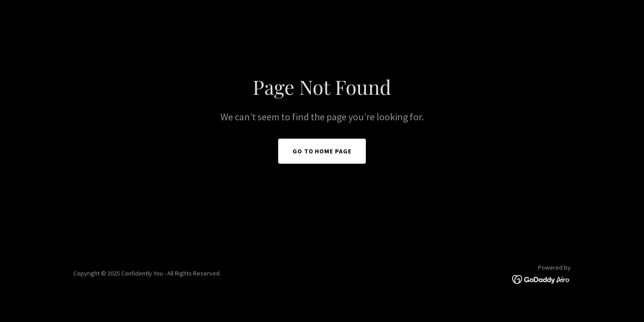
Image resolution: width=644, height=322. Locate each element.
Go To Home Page (322, 151)
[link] (541, 279)
